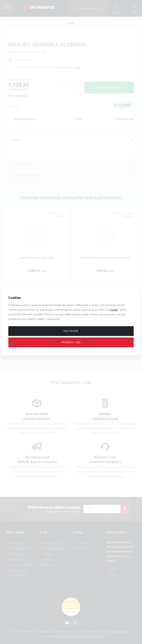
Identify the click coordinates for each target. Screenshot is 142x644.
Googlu (114, 310)
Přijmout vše (71, 342)
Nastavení (71, 331)
